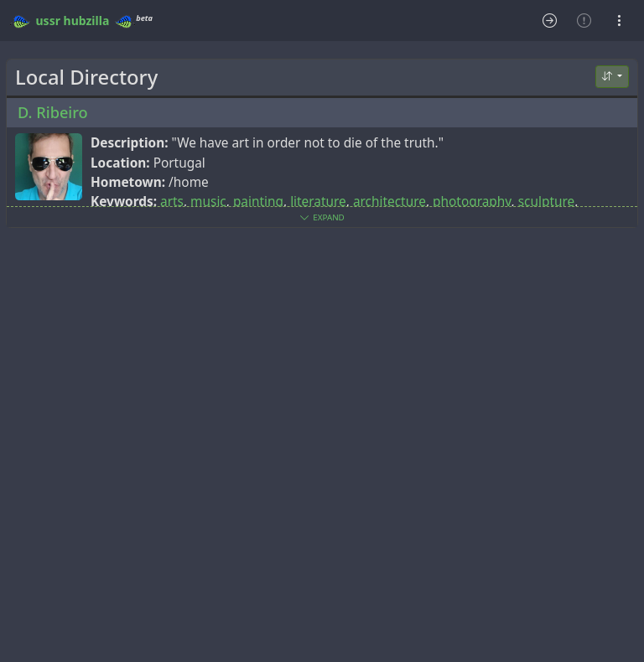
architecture (390, 202)
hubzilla (87, 21)
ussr (48, 21)
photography (472, 202)
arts (172, 202)
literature (318, 202)
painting (258, 202)
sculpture (547, 202)
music (208, 202)
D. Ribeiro (53, 112)
